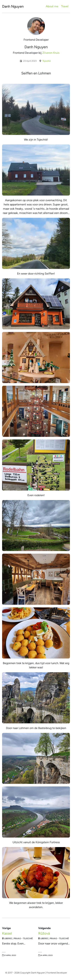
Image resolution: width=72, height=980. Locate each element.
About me (52, 6)
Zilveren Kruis (51, 53)
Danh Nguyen (13, 6)
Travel (65, 6)
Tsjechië (46, 61)
